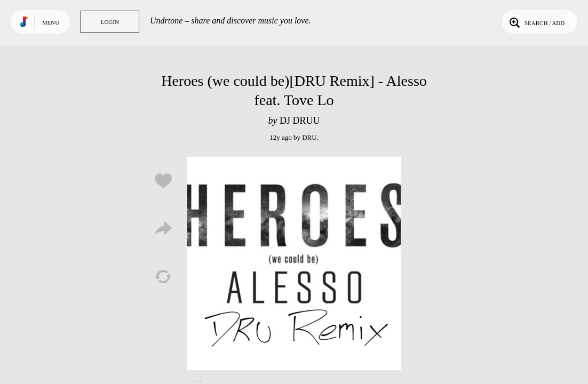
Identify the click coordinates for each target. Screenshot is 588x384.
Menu (51, 22)
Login (110, 22)
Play (294, 263)
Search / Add (536, 22)
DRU (309, 137)
